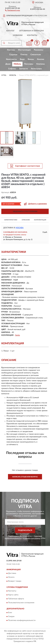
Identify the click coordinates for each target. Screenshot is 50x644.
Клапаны (41, 64)
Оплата (11, 577)
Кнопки (41, 59)
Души (8, 64)
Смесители (36, 55)
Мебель (17, 64)
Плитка (24, 55)
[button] (12, 10)
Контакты (32, 35)
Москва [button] (20, 228)
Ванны (31, 59)
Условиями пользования (32, 538)
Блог (10, 613)
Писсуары (29, 64)
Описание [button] (26, 220)
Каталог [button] (10, 31)
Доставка (12, 573)
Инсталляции (24, 50)
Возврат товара (15, 581)
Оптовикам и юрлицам (31, 31)
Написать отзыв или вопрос (25, 477)
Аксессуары (36, 69)
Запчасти (23, 69)
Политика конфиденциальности (22, 620)
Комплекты (11, 59)
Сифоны (12, 69)
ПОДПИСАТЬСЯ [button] (25, 530)
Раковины (39, 50)
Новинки (18, 35)
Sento (18, 335)
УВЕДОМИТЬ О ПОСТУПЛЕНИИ (25, 211)
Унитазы (11, 50)
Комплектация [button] (40, 220)
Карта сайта (13, 595)
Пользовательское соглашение (21, 603)
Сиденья (13, 55)
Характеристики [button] (11, 220)
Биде (22, 59)
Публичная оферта (16, 599)
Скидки (11, 616)
